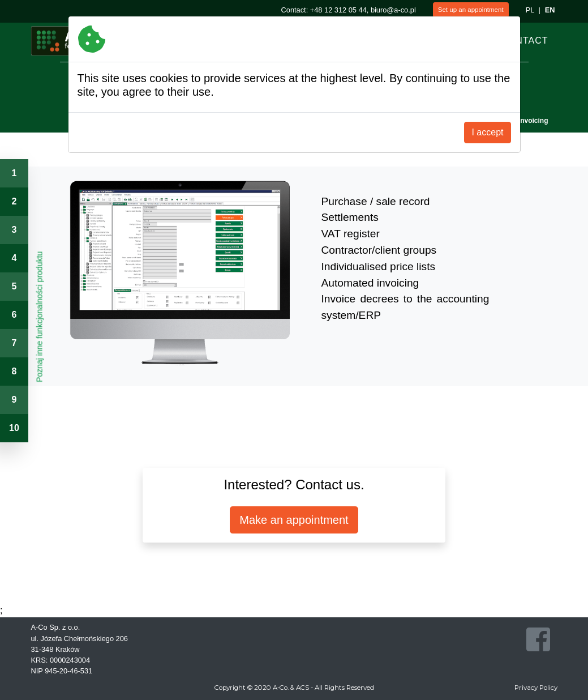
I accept (487, 132)
